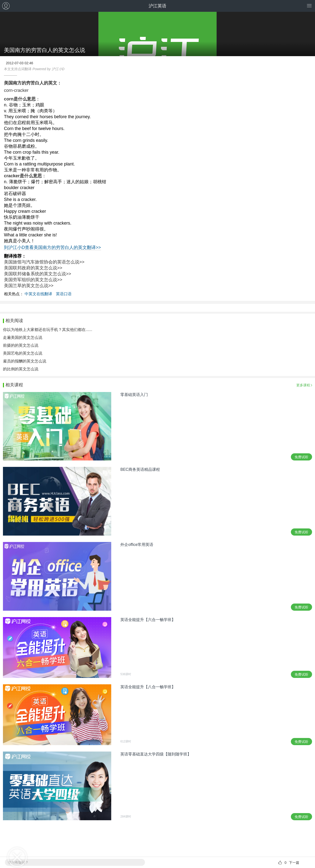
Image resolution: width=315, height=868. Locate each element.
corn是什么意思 (20, 99)
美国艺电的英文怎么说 (23, 353)
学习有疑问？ (18, 862)
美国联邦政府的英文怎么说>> (33, 268)
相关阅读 (14, 321)
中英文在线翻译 (38, 294)
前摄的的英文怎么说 (21, 345)
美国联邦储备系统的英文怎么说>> (38, 274)
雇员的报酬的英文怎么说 (25, 361)
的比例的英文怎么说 (21, 369)
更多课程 (303, 385)
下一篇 (294, 863)
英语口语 (64, 294)
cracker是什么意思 (23, 176)
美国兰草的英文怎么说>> (29, 286)
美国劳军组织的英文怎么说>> (33, 280)
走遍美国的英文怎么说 (23, 337)
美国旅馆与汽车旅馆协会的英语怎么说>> (44, 262)
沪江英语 (157, 6)
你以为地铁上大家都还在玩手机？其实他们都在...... (48, 330)
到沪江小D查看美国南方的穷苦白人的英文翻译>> (52, 247)
